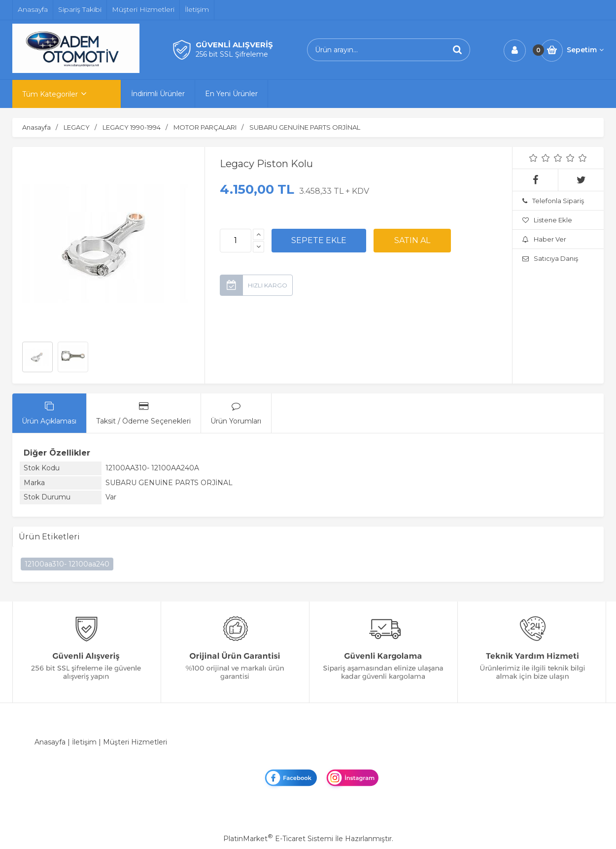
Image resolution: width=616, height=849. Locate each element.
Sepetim (585, 50)
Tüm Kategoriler (50, 94)
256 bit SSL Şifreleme (232, 54)
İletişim (84, 742)
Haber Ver (544, 239)
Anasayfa (50, 742)
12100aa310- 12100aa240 (67, 564)
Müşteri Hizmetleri (135, 742)
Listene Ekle (547, 220)
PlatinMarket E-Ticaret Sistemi (278, 839)
